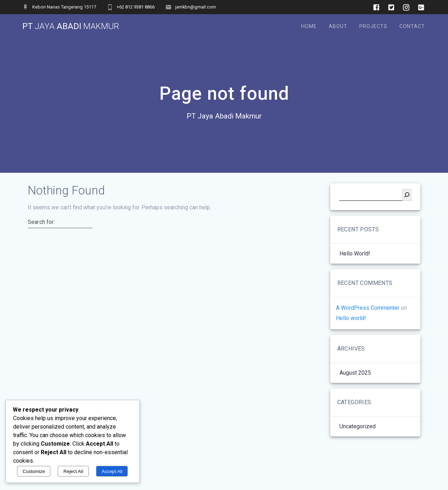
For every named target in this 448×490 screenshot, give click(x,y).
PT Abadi (71, 26)
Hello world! (355, 254)
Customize (34, 471)
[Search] (407, 195)
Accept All (112, 471)
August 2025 (355, 373)
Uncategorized (358, 426)
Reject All (73, 471)
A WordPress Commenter (368, 308)
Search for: (41, 222)
